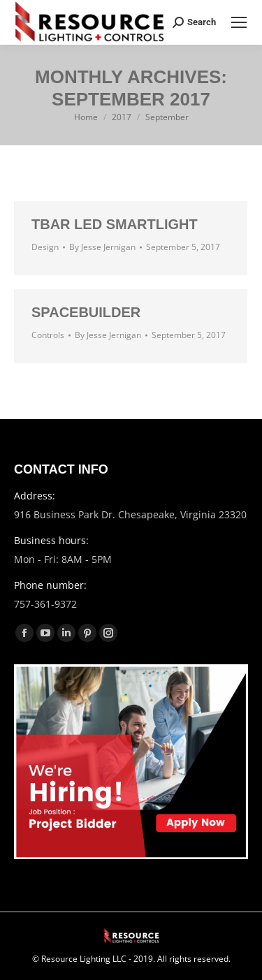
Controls (48, 335)
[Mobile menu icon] (239, 22)
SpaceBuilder (86, 312)
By (102, 247)
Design (45, 247)
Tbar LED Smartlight (115, 224)
